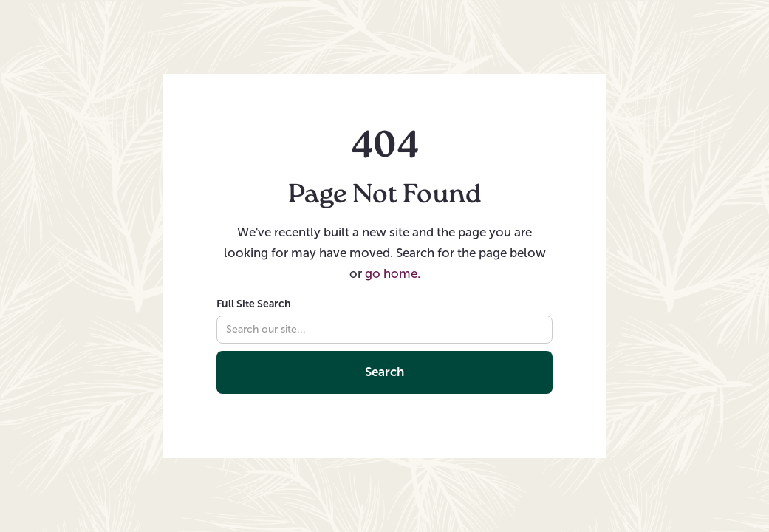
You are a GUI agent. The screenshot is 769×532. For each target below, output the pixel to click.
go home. (393, 274)
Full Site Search (254, 304)
